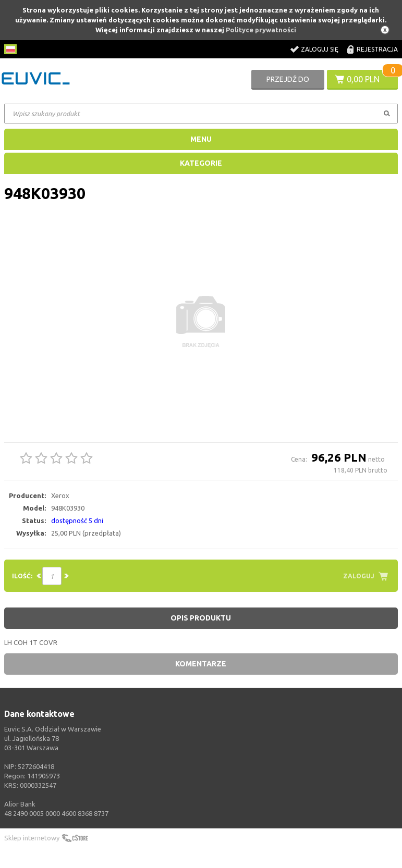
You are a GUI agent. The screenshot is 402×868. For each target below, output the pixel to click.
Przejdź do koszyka (288, 82)
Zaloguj (359, 576)
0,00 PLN (363, 79)
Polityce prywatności (261, 30)
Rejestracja (377, 49)
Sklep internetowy (32, 838)
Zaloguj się (320, 49)
